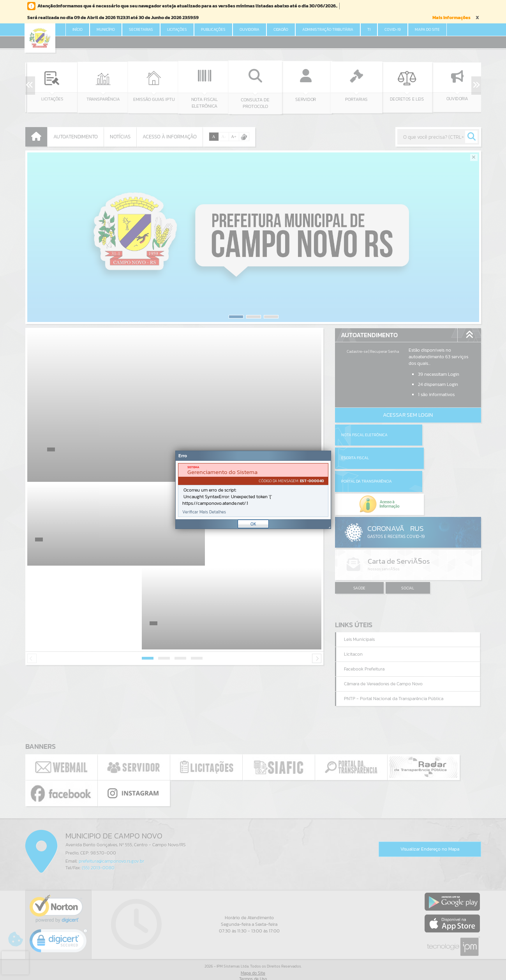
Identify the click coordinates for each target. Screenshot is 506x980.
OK (253, 524)
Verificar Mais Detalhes (204, 512)
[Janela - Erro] (253, 490)
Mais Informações (451, 18)
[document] (253, 490)
